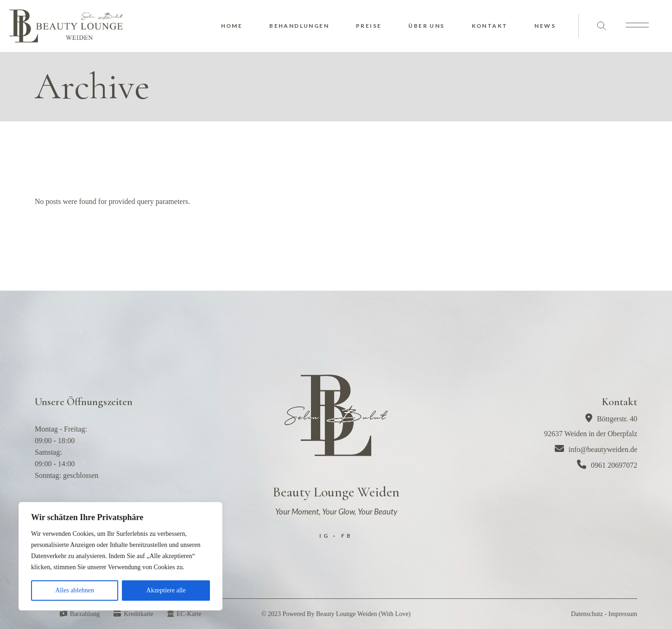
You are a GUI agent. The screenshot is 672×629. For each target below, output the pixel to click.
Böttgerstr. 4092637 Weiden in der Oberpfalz (591, 426)
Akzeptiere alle (166, 590)
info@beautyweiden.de (596, 449)
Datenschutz (587, 614)
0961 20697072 (607, 465)
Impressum (623, 614)
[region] (120, 556)
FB (347, 536)
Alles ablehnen (75, 590)
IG (325, 536)
